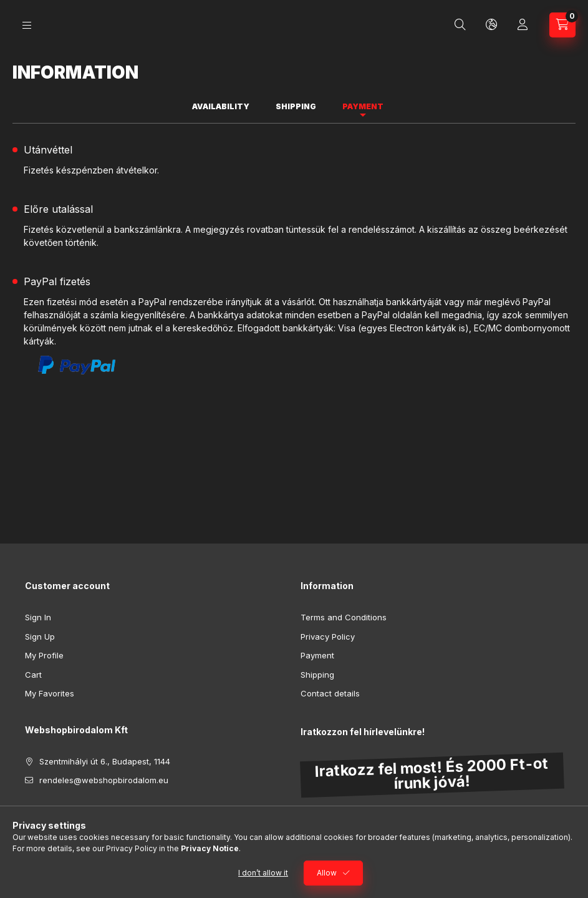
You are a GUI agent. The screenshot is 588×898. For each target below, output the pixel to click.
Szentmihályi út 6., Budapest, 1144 (105, 761)
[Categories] (27, 25)
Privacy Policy (328, 637)
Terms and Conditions (344, 617)
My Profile (44, 655)
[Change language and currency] (491, 25)
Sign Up (40, 637)
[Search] (460, 25)
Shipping (317, 675)
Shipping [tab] (296, 106)
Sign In (38, 617)
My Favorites (50, 693)
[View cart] (562, 25)
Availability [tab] (221, 106)
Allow (327, 873)
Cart (33, 675)
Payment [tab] (363, 106)
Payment (317, 655)
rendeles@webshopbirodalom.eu (104, 780)
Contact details (330, 693)
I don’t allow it (263, 873)
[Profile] (523, 25)
